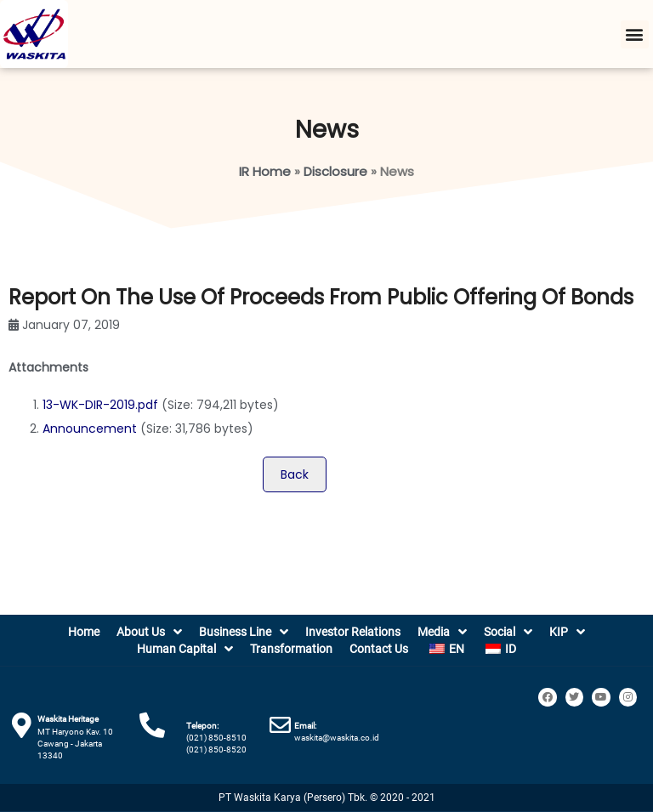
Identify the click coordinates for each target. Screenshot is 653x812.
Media (442, 632)
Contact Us (379, 649)
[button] (635, 34)
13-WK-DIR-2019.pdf (100, 405)
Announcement (90, 429)
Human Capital (185, 649)
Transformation (291, 649)
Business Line (244, 632)
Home (84, 632)
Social (508, 632)
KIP (567, 632)
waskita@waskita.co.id (337, 738)
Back (295, 474)
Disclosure (335, 171)
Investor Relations (353, 632)
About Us (149, 632)
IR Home (265, 171)
